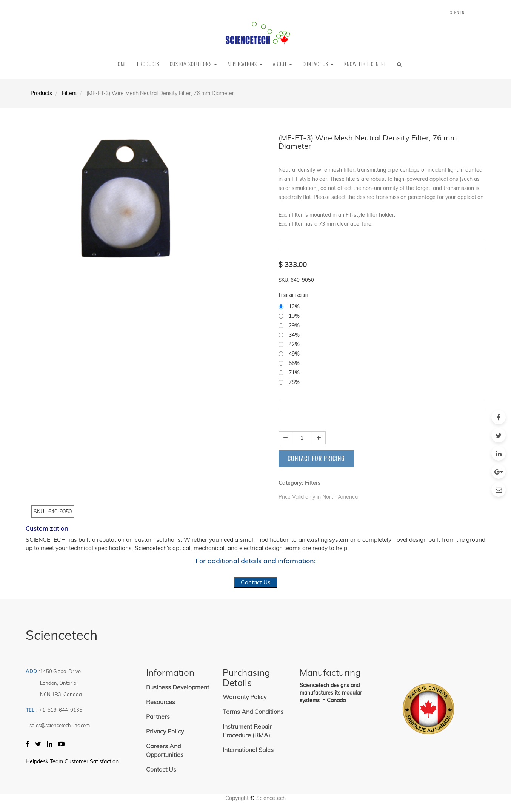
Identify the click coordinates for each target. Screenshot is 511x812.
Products (41, 93)
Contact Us (256, 582)
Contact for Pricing (316, 458)
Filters (69, 93)
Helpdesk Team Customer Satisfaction (72, 761)
